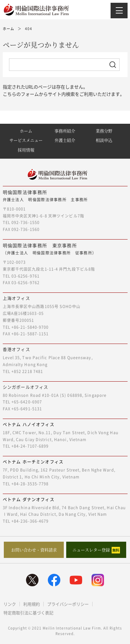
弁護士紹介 (65, 140)
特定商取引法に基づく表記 (28, 613)
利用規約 (32, 604)
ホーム (26, 131)
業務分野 (104, 131)
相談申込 (104, 140)
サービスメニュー (26, 140)
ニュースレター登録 (96, 550)
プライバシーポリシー (68, 604)
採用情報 (26, 150)
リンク (10, 604)
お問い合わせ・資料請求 (34, 550)
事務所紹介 (65, 131)
